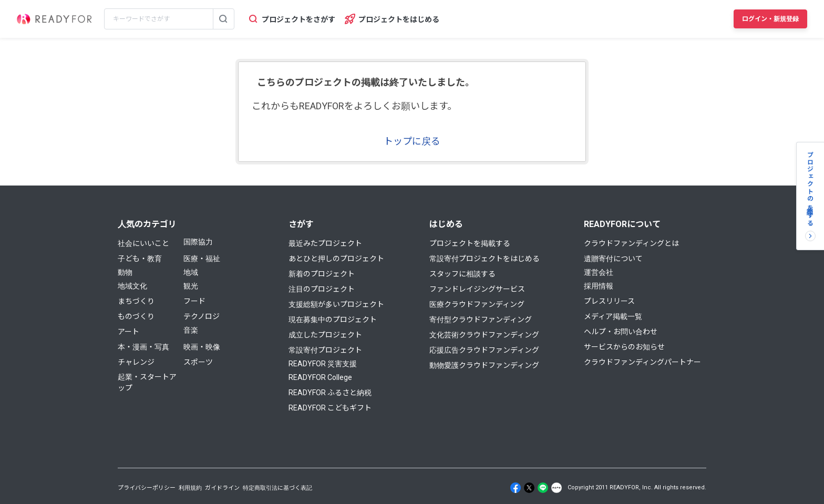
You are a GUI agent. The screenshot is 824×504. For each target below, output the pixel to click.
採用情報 (599, 286)
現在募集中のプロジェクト (333, 320)
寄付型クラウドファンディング (481, 320)
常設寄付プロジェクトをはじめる (485, 259)
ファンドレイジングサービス (477, 289)
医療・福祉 (202, 259)
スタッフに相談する (462, 274)
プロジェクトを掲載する (470, 243)
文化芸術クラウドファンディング (484, 335)
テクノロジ (202, 316)
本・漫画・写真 (143, 347)
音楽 (191, 330)
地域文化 (132, 286)
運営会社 (599, 272)
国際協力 (198, 242)
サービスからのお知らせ (624, 347)
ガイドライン (222, 488)
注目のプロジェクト (322, 289)
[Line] (543, 488)
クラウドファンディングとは (631, 243)
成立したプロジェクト (325, 335)
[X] (529, 488)
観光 (191, 286)
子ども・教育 (140, 259)
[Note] (557, 488)
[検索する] (223, 19)
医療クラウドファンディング (477, 304)
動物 (125, 272)
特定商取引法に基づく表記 (277, 488)
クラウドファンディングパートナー (642, 362)
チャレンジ (136, 362)
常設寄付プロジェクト (325, 350)
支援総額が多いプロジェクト (336, 304)
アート (128, 332)
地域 (191, 272)
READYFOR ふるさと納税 (330, 393)
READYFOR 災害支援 (323, 364)
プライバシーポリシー (147, 488)
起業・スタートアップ (147, 382)
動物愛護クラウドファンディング (484, 365)
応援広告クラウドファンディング (484, 350)
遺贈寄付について (613, 259)
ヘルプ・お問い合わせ (621, 332)
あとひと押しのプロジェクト (336, 259)
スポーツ (198, 362)
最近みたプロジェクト (325, 243)
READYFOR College (320, 377)
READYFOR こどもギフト (330, 408)
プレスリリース (609, 301)
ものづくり (136, 316)
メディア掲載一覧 (613, 316)
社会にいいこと (143, 243)
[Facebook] (516, 488)
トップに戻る (412, 141)
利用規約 (190, 488)
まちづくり (136, 301)
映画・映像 (202, 347)
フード (194, 301)
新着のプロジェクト (322, 274)
